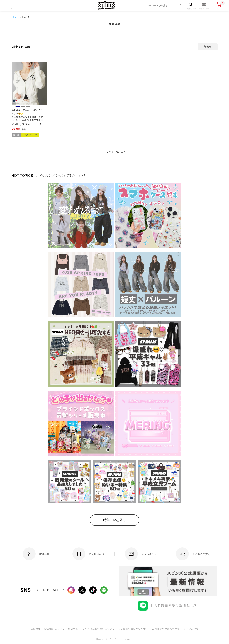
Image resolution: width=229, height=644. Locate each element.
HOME (15, 17)
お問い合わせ (191, 629)
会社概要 (35, 629)
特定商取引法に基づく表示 (133, 629)
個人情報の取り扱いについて (98, 629)
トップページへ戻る (115, 152)
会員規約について (54, 629)
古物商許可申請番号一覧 (166, 629)
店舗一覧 (73, 629)
